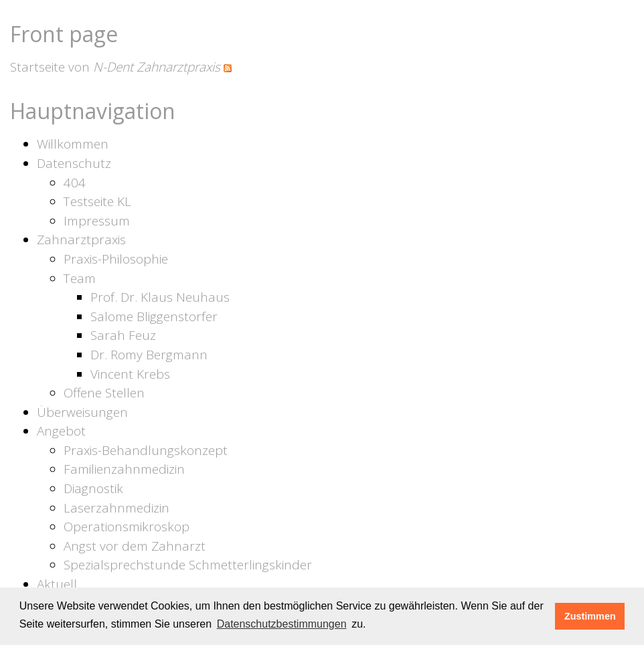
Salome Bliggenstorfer (154, 316)
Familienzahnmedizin (124, 469)
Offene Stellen (104, 393)
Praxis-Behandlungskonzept (146, 450)
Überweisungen (82, 412)
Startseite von (115, 67)
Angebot (61, 431)
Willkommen (73, 144)
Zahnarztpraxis (81, 240)
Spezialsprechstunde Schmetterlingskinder (188, 565)
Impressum (97, 221)
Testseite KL (97, 201)
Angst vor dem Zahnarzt (135, 546)
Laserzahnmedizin (116, 508)
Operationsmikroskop (127, 527)
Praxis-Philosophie (116, 259)
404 (75, 183)
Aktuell (57, 584)
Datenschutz (74, 163)
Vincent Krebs (130, 374)
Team (80, 278)
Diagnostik (93, 488)
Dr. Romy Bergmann (149, 355)
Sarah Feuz (123, 335)
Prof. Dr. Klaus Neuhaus (160, 297)
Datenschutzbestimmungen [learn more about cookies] (282, 624)
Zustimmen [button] (590, 616)
